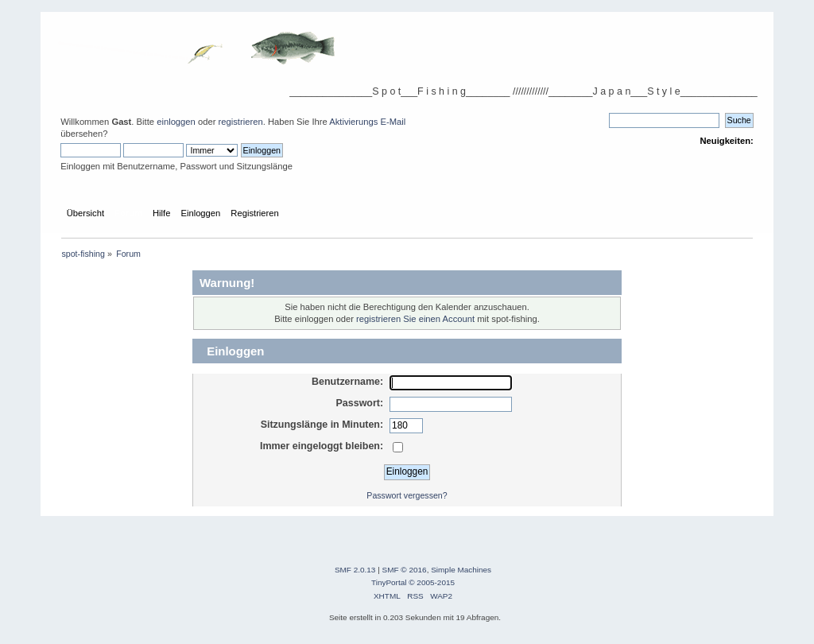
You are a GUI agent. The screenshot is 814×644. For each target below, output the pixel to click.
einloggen (176, 122)
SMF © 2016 (405, 570)
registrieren (241, 122)
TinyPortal (389, 582)
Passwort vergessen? (407, 495)
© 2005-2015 (432, 582)
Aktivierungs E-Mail (367, 122)
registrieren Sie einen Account (415, 319)
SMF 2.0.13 (355, 570)
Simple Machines (461, 570)
